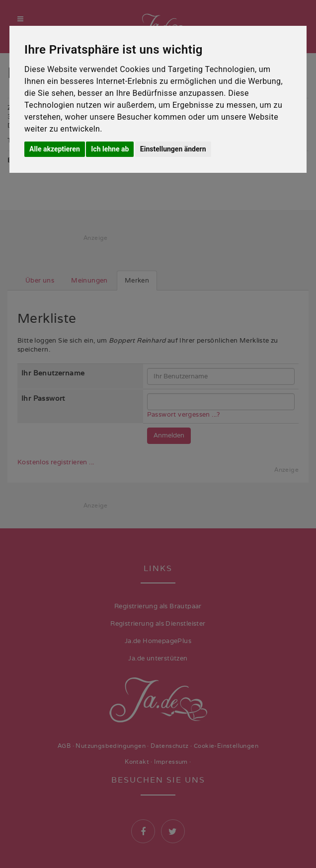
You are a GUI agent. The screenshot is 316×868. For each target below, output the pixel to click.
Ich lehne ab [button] (110, 149)
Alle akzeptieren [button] (55, 149)
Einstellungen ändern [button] (173, 149)
